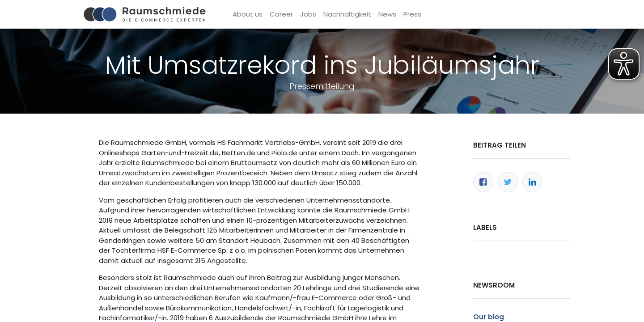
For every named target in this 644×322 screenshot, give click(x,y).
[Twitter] (508, 182)
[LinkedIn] (532, 182)
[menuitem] (248, 15)
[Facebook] (483, 182)
